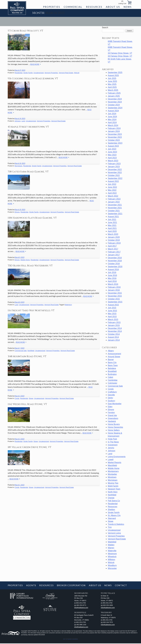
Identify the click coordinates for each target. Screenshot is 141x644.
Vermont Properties (51, 73)
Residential (18, 73)
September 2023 (115, 143)
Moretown (112, 477)
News (128, 7)
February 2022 (114, 199)
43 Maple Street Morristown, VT (28, 127)
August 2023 (113, 146)
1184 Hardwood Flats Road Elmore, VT (32, 218)
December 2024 (115, 99)
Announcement (114, 354)
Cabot (111, 377)
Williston (112, 560)
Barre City (112, 362)
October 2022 (114, 175)
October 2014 (114, 334)
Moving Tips (113, 483)
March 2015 (113, 319)
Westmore (112, 554)
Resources (94, 7)
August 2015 (113, 305)
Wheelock (112, 557)
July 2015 (112, 308)
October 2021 (114, 211)
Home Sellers (114, 430)
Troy (110, 527)
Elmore (17, 212)
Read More (35, 64)
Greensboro (113, 418)
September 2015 (115, 302)
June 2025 (112, 81)
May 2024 (112, 120)
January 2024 (114, 131)
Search (105, 28)
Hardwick (112, 421)
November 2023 (115, 137)
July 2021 (112, 220)
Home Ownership (115, 427)
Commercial (73, 7)
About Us (113, 7)
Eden (110, 407)
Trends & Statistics (116, 524)
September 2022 (115, 178)
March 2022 (113, 196)
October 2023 (114, 140)
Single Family (28, 73)
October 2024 (114, 105)
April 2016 (112, 281)
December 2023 (115, 134)
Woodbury (112, 565)
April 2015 (112, 317)
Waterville (112, 551)
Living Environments (117, 457)
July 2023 (112, 149)
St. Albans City (114, 515)
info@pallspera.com (81, 608)
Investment (113, 445)
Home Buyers (114, 424)
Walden (111, 545)
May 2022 (112, 190)
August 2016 (113, 269)
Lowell (111, 460)
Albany (111, 351)
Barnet (111, 360)
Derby (111, 398)
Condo (17, 398)
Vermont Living (114, 533)
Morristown (18, 166)
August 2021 (113, 217)
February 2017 (114, 252)
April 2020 (112, 231)
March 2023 (113, 161)
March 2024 (113, 125)
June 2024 (112, 117)
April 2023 (112, 158)
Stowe (31, 398)
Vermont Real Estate (66, 73)
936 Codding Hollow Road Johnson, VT (33, 79)
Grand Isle (112, 415)
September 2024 (115, 108)
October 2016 (114, 264)
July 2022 (112, 184)
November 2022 (115, 172)
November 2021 (115, 208)
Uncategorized (39, 73)
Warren (111, 548)
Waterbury (68, 305)
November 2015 (115, 296)
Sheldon (111, 510)
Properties (52, 7)
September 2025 (115, 72)
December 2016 (115, 258)
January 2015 (114, 325)
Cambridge (113, 380)
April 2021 (112, 228)
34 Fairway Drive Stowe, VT (120, 53)
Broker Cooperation (71, 585)
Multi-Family (113, 486)
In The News (113, 442)
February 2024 (114, 128)
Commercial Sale (21, 351)
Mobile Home (25, 260)
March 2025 (113, 90)
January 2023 (114, 167)
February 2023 (114, 164)
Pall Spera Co (114, 501)
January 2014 (114, 340)
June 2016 (112, 275)
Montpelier (112, 474)
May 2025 (112, 84)
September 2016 (115, 267)
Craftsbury (112, 392)
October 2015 (114, 299)
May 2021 (112, 225)
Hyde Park (112, 439)
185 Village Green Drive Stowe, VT (30, 447)
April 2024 (112, 122)
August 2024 (113, 111)
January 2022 (114, 202)
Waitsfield (112, 542)
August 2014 (113, 337)
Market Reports (115, 462)
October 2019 (114, 240)
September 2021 (115, 214)
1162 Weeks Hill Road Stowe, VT (27, 404)
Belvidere (112, 368)
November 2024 (115, 102)
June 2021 (112, 222)
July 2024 (112, 114)
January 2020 (114, 237)
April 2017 (112, 246)
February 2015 (114, 322)
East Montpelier (115, 404)
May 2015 (112, 314)
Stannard (112, 518)
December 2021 (115, 205)
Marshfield (112, 465)
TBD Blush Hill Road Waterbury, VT (30, 266)
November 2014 (115, 331)
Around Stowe (114, 357)
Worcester (112, 568)
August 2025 (113, 75)
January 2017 (114, 255)
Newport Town (114, 489)
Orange (111, 498)
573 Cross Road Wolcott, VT (25, 31)
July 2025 (112, 78)
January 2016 (114, 290)
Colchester (113, 383)
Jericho (111, 448)
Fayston (111, 412)
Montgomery (113, 471)
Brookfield (112, 371)
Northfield (31, 351)
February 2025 (114, 93)
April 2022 (112, 193)
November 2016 (115, 261)
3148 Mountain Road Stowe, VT (27, 356)
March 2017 (113, 249)
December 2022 (115, 170)
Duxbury (112, 401)
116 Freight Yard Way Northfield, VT (31, 310)
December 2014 (115, 328)
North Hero (113, 492)
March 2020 (113, 234)
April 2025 (112, 87)
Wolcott (77, 73)
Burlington (112, 374)
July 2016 (112, 272)
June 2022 (112, 187)
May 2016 (112, 278)
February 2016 (114, 287)
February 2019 (114, 243)
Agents (31, 585)
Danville (111, 395)
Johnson (18, 121)
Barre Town (113, 365)
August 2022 (113, 181)
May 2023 (112, 155)
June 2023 (112, 152)
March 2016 (113, 284)
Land (23, 121)
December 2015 (115, 293)
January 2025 (114, 96)
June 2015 (112, 311)
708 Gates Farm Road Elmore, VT (28, 172)
